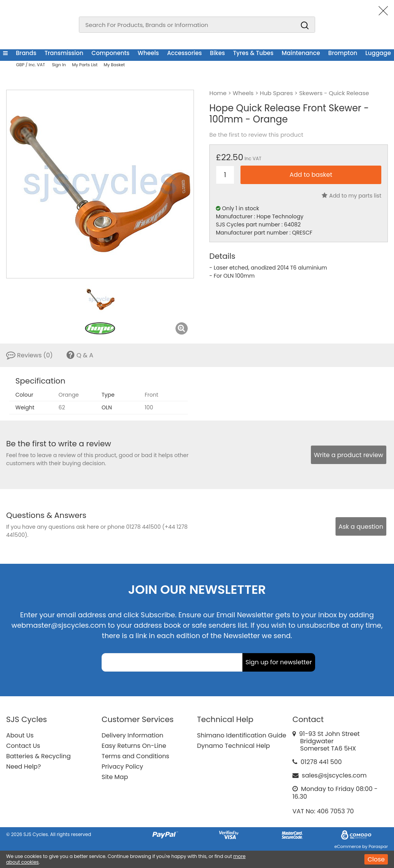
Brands (26, 53)
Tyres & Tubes (253, 53)
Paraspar (378, 846)
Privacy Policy (122, 767)
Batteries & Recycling (38, 756)
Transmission (64, 53)
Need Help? (23, 767)
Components (111, 53)
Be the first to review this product (256, 135)
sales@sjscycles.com (334, 775)
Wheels (148, 53)
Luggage (378, 53)
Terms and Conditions (135, 756)
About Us (20, 735)
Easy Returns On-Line (134, 746)
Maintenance (301, 53)
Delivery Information (132, 735)
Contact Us (23, 746)
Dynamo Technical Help (234, 746)
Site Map (115, 777)
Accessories (184, 53)
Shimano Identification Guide (242, 735)
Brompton (343, 53)
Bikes (218, 53)
